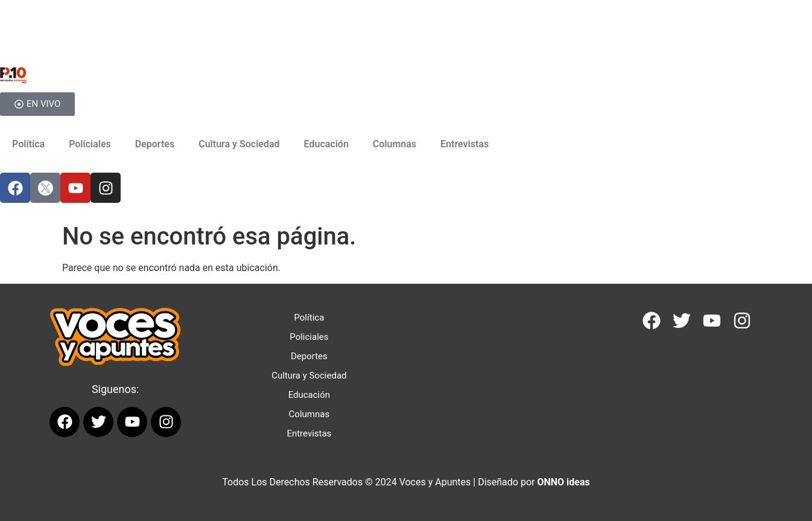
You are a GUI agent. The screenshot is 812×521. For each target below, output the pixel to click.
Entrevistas (465, 144)
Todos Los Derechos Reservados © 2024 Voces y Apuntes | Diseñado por (406, 482)
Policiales (90, 144)
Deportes (155, 144)
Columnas (395, 144)
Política (28, 144)
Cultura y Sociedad (239, 144)
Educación (326, 144)
